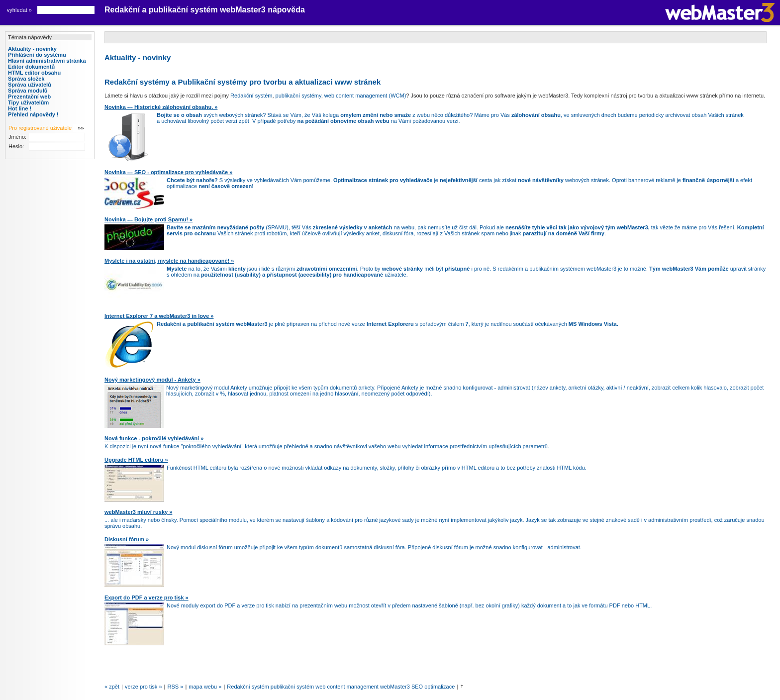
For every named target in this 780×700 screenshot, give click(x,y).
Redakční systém (251, 96)
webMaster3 (395, 687)
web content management (348, 687)
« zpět (112, 687)
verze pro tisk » (144, 687)
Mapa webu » (205, 687)
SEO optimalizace (433, 687)
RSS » (176, 687)
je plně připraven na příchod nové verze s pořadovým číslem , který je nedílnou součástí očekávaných (388, 324)
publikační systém (293, 687)
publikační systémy (298, 96)
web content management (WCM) (365, 96)
